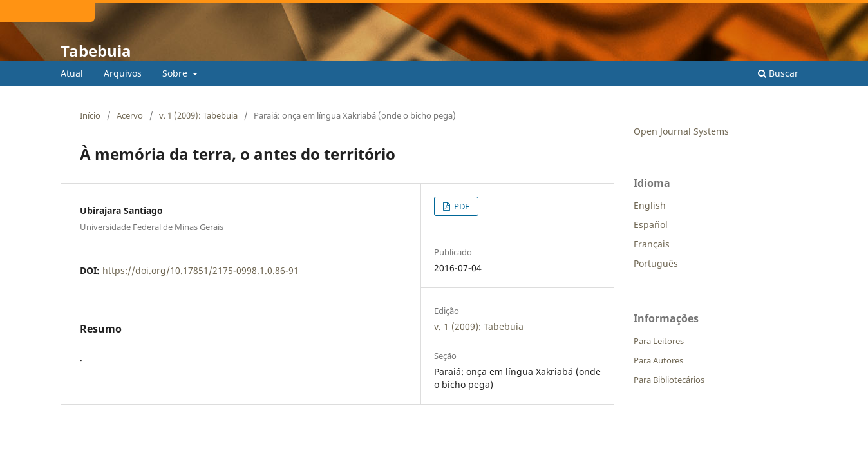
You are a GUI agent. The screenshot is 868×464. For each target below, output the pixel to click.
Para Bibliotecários (669, 380)
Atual (72, 73)
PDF (461, 206)
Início (90, 115)
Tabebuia (96, 51)
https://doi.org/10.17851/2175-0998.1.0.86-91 (201, 270)
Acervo (130, 115)
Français (652, 244)
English (650, 205)
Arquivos (123, 73)
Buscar (778, 73)
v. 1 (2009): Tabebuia (198, 115)
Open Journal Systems (681, 131)
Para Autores (658, 360)
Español (651, 225)
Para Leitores (659, 341)
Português (656, 263)
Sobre (176, 73)
